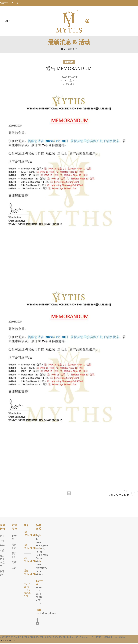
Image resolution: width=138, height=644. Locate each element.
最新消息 (72, 49)
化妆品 (14, 539)
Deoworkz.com (8, 642)
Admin (75, 77)
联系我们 (2, 574)
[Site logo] (69, 21)
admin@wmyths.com (47, 615)
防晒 (14, 564)
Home (64, 49)
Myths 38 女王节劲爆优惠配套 (27, 591)
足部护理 (14, 548)
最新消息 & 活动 (2, 562)
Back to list (69, 494)
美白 (14, 570)
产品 (2, 552)
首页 (2, 537)
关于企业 (2, 544)
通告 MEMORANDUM (33, 535)
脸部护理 (14, 557)
